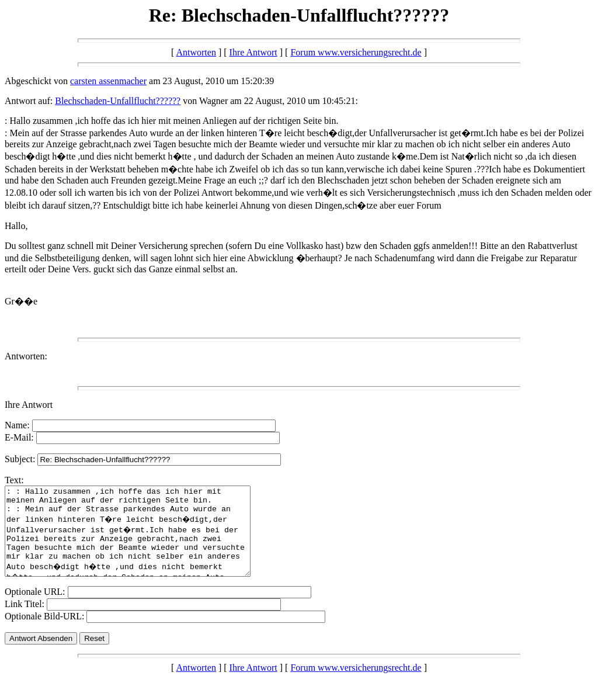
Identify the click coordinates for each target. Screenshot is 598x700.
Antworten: (26, 356)
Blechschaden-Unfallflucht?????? (118, 101)
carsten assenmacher (108, 81)
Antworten (196, 52)
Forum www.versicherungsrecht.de (356, 52)
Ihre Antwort (253, 52)
